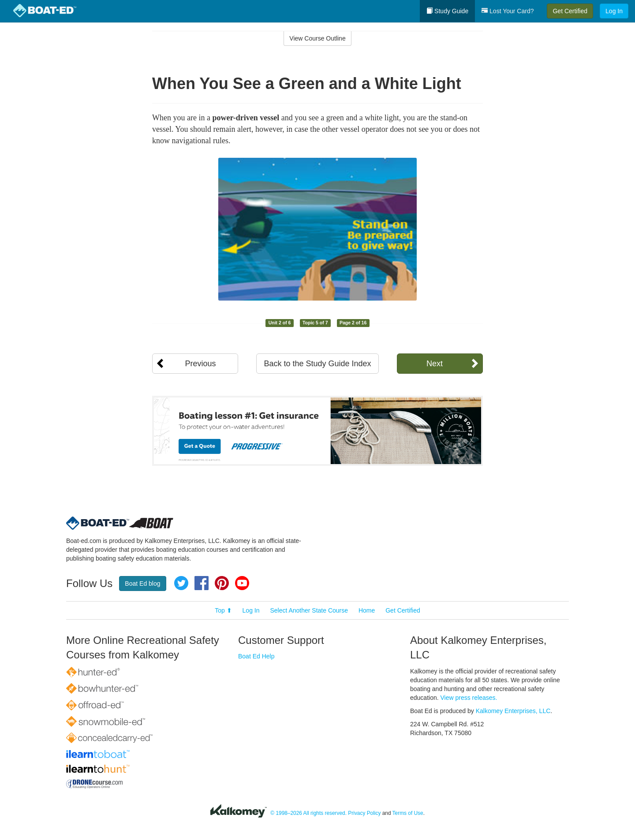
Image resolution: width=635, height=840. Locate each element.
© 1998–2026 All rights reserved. (308, 813)
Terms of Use (408, 813)
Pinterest (222, 583)
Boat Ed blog (142, 584)
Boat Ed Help (256, 656)
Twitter (181, 583)
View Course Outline (317, 38)
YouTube (242, 583)
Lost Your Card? (508, 11)
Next (435, 364)
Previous (200, 364)
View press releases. (469, 698)
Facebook (202, 583)
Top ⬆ (223, 610)
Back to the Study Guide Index (317, 364)
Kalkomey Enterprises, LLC (513, 711)
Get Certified (570, 11)
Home (367, 610)
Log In (614, 11)
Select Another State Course (309, 610)
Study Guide (447, 11)
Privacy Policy (364, 813)
